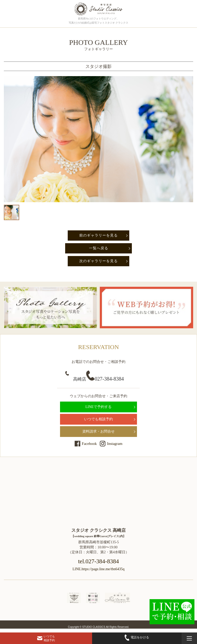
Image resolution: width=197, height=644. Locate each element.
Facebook (89, 444)
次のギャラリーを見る (98, 261)
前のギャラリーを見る (98, 235)
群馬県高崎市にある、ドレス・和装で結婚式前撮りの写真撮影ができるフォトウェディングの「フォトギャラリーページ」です (98, 9)
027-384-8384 (98, 379)
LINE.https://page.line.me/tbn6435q (99, 569)
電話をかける (137, 637)
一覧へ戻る (99, 248)
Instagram (115, 444)
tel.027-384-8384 (98, 561)
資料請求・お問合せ (98, 431)
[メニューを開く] (189, 638)
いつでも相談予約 (98, 419)
